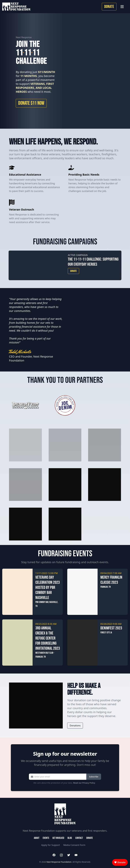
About (37, 838)
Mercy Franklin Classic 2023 (111, 580)
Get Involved (58, 838)
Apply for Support (51, 845)
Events (46, 838)
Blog (70, 838)
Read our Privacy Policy (84, 783)
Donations (75, 726)
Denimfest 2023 (111, 628)
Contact (79, 838)
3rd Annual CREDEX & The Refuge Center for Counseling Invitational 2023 (48, 638)
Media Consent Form (74, 845)
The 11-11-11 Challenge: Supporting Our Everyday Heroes (93, 262)
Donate (109, 7)
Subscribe (94, 777)
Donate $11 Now (31, 103)
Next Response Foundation (59, 862)
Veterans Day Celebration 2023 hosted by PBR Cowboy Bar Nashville (48, 588)
